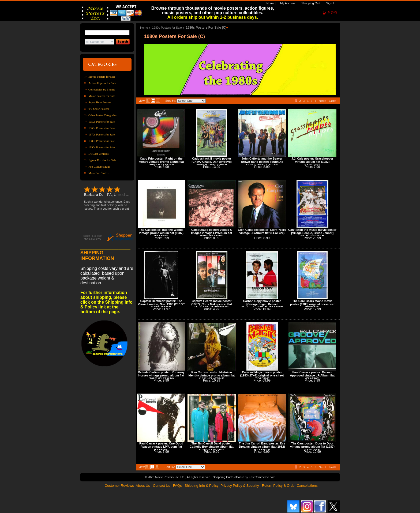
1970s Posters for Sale (102, 134)
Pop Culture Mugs (99, 167)
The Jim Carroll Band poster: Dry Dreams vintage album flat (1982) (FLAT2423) (262, 447)
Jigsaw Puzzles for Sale (102, 160)
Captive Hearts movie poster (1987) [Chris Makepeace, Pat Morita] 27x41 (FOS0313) (212, 304)
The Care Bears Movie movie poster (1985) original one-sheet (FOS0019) (312, 304)
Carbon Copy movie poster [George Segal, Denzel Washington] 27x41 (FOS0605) (262, 304)
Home (270, 3)
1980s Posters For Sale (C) (206, 28)
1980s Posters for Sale (102, 141)
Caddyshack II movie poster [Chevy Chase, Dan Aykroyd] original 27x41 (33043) (212, 162)
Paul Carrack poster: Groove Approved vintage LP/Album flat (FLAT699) (312, 375)
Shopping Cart (310, 3)
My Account (287, 3)
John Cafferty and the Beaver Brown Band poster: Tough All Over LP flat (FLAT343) (262, 162)
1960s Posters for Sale (102, 128)
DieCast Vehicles (98, 154)
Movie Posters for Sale (102, 77)
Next (322, 101)
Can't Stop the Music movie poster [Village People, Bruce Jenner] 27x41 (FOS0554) (312, 233)
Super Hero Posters (100, 102)
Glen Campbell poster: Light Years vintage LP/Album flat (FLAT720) (262, 231)
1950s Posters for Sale (102, 122)
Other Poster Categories (102, 115)
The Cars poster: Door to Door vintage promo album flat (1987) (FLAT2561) (312, 447)
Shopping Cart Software (228, 477)
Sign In (330, 3)
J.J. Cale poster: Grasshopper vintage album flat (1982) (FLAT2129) (312, 162)
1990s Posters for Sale (102, 147)
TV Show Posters (99, 109)
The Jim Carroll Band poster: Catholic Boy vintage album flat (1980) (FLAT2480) (212, 447)
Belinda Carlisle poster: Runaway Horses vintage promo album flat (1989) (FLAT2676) (161, 375)
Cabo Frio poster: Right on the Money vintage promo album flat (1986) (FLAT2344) (161, 162)
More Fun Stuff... (99, 173)
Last (332, 101)
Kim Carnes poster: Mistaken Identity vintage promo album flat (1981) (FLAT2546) (212, 375)
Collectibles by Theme (102, 89)
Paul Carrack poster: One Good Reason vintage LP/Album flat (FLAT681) (161, 447)
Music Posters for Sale (102, 96)
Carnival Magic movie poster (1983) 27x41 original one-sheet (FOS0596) (262, 375)
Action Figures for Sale (102, 83)
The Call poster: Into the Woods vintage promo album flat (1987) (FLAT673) (161, 233)
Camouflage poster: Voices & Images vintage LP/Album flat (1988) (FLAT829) (211, 233)
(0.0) (332, 12)
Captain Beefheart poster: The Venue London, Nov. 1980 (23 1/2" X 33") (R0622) (161, 304)
